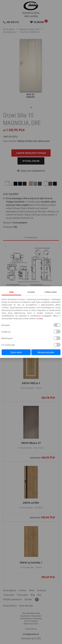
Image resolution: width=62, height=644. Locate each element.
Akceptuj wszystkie (46, 352)
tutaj (41, 318)
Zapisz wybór (16, 352)
